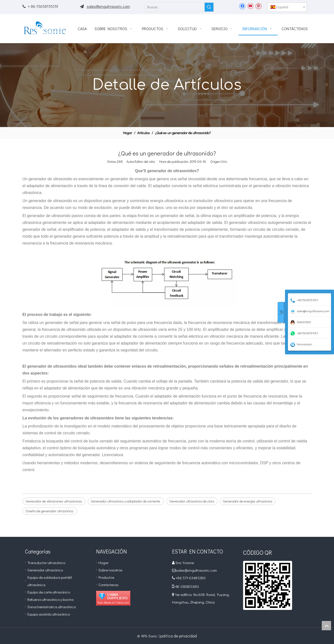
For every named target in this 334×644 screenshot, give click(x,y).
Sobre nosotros (111, 570)
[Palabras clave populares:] (209, 7)
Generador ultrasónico (45, 570)
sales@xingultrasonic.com (108, 6)
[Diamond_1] (113, 598)
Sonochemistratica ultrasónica (52, 607)
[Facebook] (242, 6)
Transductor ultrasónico (46, 563)
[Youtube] (250, 6)
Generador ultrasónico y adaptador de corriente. (126, 501)
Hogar (104, 563)
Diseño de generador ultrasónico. (50, 511)
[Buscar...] (175, 7)
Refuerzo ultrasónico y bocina (50, 599)
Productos (106, 577)
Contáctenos (109, 585)
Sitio (224, 161)
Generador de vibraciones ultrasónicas (54, 501)
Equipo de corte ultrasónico (49, 592)
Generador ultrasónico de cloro (192, 501)
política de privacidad (179, 636)
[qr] (268, 585)
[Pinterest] (258, 6)
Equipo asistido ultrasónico (49, 614)
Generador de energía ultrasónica (248, 501)
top (326, 626)
